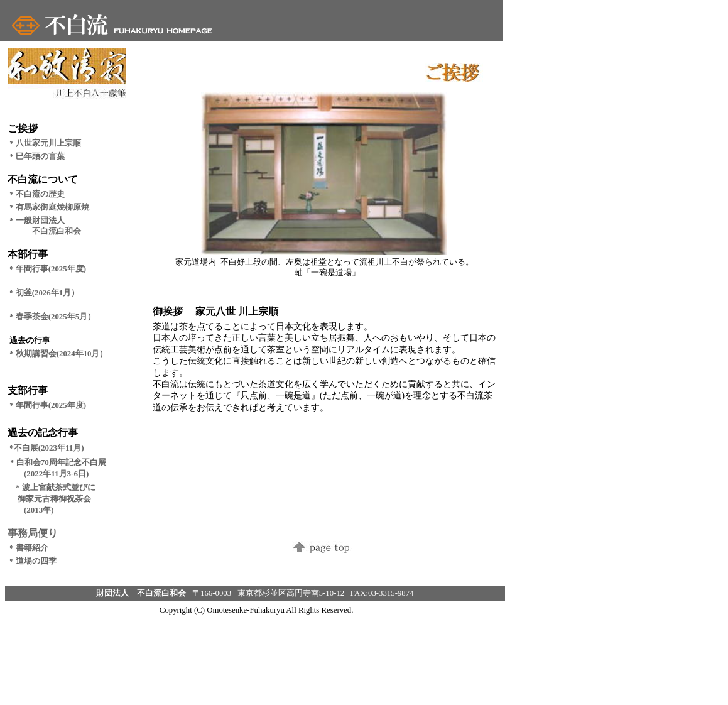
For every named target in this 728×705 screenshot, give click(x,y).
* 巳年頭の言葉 (37, 156)
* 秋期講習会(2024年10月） (58, 354)
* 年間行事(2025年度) (48, 405)
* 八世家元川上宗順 (45, 143)
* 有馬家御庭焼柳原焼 (49, 207)
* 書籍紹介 (29, 548)
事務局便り (33, 533)
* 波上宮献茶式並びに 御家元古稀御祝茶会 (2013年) (52, 499)
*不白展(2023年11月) (46, 448)
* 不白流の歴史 (37, 194)
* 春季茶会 (29, 317)
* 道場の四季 (37, 561)
